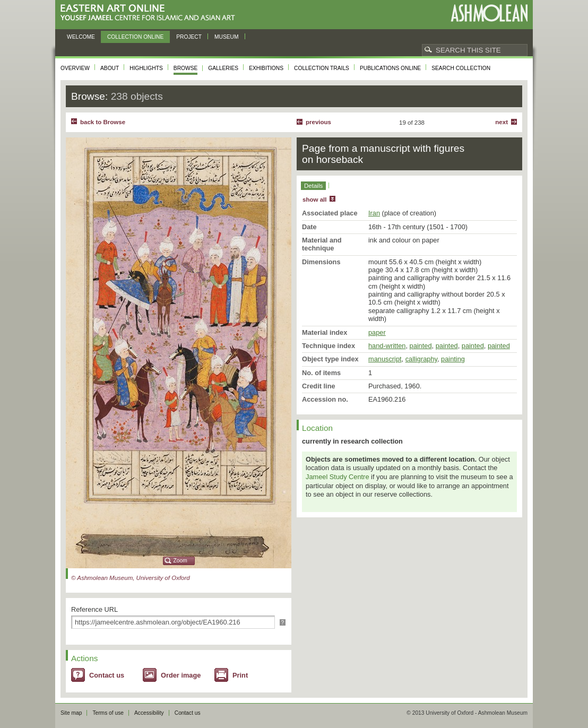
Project (189, 37)
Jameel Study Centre (338, 477)
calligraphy (421, 359)
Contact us (107, 675)
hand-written (387, 346)
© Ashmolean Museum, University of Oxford (131, 578)
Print (240, 675)
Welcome (81, 37)
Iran (374, 213)
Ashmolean (489, 13)
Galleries (223, 68)
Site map (71, 713)
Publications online (390, 68)
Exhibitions (266, 68)
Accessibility (149, 713)
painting (453, 359)
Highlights (146, 68)
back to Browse (103, 122)
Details (313, 186)
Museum (227, 37)
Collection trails (322, 68)
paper (377, 332)
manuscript (385, 359)
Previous (318, 122)
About (110, 68)
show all (314, 200)
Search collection (461, 68)
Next (501, 122)
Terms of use (108, 713)
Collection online (135, 37)
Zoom (180, 561)
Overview (75, 68)
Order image (181, 675)
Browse (186, 68)
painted (421, 346)
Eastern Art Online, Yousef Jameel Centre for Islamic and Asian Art (150, 13)
